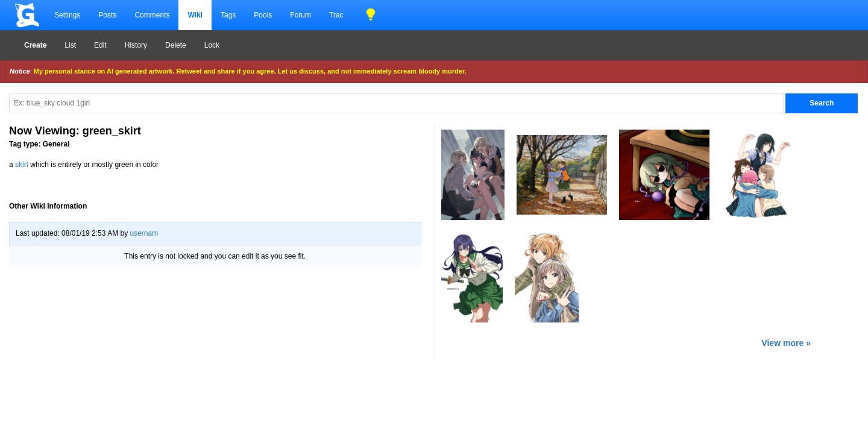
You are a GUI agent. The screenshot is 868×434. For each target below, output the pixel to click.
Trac (336, 15)
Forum (300, 15)
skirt (22, 165)
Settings (67, 15)
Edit (100, 45)
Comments (152, 15)
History (136, 45)
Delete (176, 45)
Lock (212, 45)
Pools (263, 15)
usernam (144, 233)
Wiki (195, 15)
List (70, 45)
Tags (228, 15)
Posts (107, 15)
